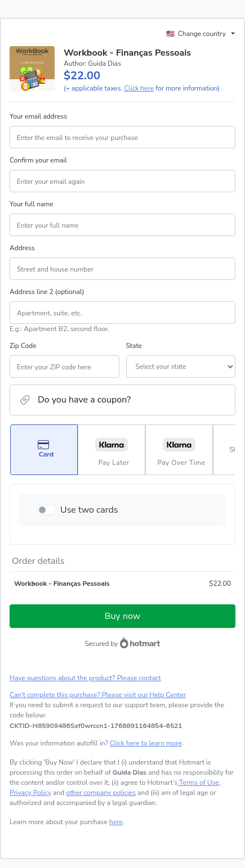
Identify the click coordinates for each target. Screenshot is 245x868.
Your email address (38, 116)
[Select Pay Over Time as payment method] (179, 450)
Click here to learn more (146, 743)
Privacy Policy (30, 793)
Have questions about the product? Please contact (85, 678)
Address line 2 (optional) (47, 292)
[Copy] (96, 726)
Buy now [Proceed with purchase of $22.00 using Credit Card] (122, 616)
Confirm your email (38, 160)
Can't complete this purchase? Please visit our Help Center (98, 695)
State (134, 346)
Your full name (32, 204)
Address (22, 248)
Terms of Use (198, 783)
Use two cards (89, 510)
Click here (139, 88)
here (116, 822)
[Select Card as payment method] (44, 450)
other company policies (101, 793)
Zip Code (23, 346)
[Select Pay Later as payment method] (112, 450)
